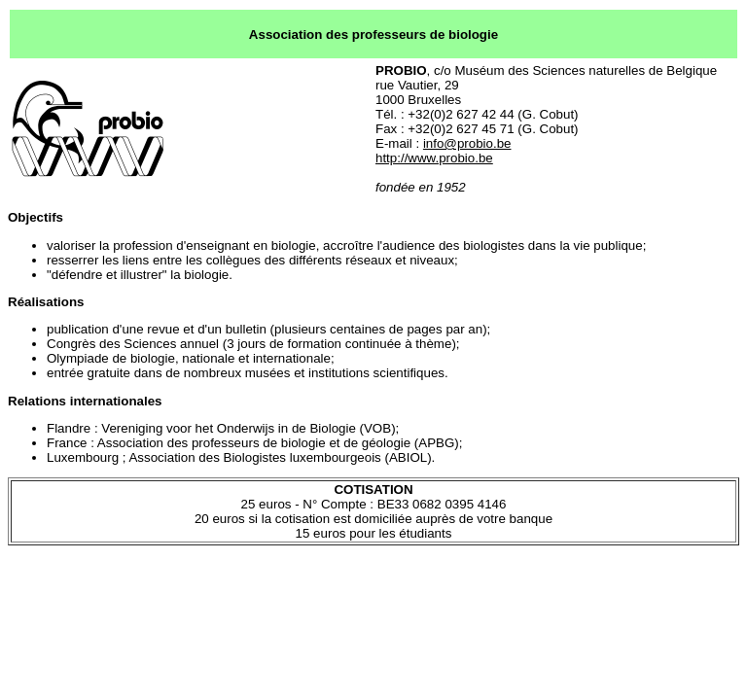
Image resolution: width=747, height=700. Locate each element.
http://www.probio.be (434, 158)
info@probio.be (467, 143)
